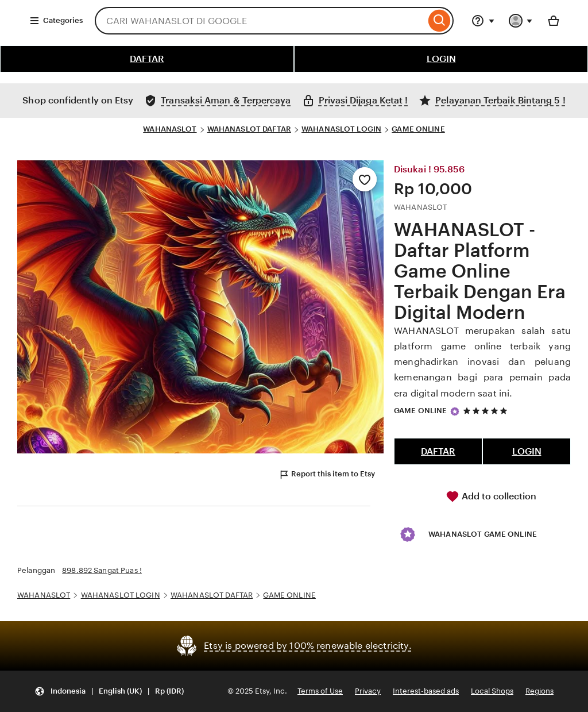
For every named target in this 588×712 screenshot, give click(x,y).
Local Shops (492, 691)
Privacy (368, 691)
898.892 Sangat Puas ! (102, 570)
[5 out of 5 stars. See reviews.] (487, 411)
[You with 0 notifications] (521, 21)
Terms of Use (320, 691)
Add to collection (491, 497)
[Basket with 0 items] (554, 21)
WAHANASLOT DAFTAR (249, 129)
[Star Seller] (455, 411)
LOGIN (441, 59)
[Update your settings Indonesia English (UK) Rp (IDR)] (109, 692)
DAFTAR (147, 59)
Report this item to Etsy (327, 475)
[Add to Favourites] (365, 179)
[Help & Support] (483, 21)
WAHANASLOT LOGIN (341, 129)
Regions (539, 691)
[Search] (440, 21)
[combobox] (260, 21)
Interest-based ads (426, 691)
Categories (56, 21)
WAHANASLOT (170, 129)
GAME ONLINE (418, 129)
